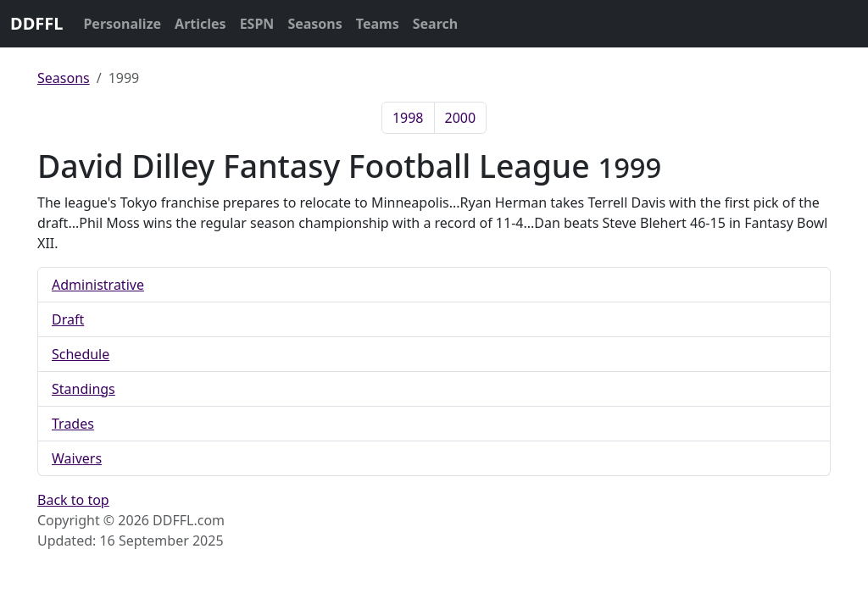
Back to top (73, 500)
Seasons (314, 24)
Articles (200, 24)
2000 (461, 118)
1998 (408, 118)
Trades (73, 424)
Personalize (122, 24)
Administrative (98, 285)
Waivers (77, 458)
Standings (83, 389)
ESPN (257, 24)
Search (435, 24)
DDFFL (36, 23)
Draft (68, 319)
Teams (378, 24)
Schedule (81, 354)
